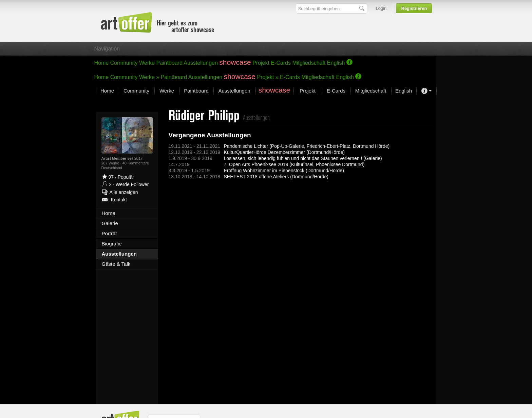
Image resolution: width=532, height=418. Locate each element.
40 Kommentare (136, 163)
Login (381, 8)
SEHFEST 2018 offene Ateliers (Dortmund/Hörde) (276, 177)
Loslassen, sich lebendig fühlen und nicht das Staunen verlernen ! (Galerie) (303, 158)
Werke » (149, 77)
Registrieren (414, 8)
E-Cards (281, 63)
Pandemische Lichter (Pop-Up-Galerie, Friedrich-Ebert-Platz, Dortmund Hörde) (307, 146)
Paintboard (169, 63)
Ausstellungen (201, 63)
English (336, 63)
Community (124, 63)
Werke (147, 63)
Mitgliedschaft (309, 63)
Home (102, 63)
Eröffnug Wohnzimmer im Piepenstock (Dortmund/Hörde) (284, 171)
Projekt (261, 63)
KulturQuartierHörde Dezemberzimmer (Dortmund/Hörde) (284, 152)
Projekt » (268, 77)
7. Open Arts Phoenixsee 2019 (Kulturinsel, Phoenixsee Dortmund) (294, 164)
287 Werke (111, 163)
